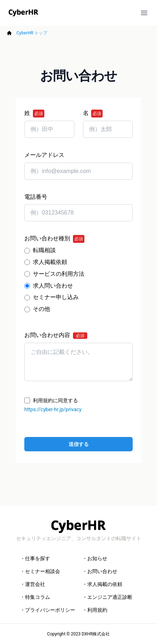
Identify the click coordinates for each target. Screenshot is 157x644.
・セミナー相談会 (40, 571)
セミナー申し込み (56, 297)
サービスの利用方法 (59, 274)
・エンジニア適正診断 (107, 597)
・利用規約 (95, 610)
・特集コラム (35, 597)
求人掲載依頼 (50, 262)
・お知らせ (95, 558)
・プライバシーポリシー (48, 610)
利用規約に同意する (55, 400)
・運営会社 (33, 584)
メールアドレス (44, 155)
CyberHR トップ (32, 33)
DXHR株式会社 (96, 634)
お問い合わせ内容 (56, 335)
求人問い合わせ (53, 286)
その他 (41, 309)
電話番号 (36, 197)
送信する (79, 444)
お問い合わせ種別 (54, 239)
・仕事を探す (35, 558)
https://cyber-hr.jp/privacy (53, 409)
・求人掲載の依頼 (102, 584)
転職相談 (44, 250)
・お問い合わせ (100, 571)
